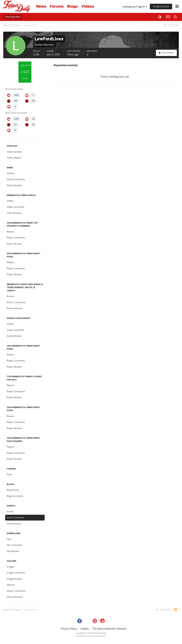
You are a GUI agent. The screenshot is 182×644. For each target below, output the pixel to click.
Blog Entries (13, 490)
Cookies (85, 629)
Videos (88, 6)
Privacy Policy (69, 629)
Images (11, 567)
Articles (11, 173)
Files (9, 539)
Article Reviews (14, 185)
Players (11, 232)
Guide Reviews (14, 336)
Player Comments (16, 238)
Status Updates (14, 152)
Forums (57, 6)
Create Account (161, 7)
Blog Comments (15, 496)
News (41, 6)
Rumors (11, 296)
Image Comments (16, 573)
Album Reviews (15, 597)
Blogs (72, 6)
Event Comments (16, 518)
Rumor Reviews (15, 308)
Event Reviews (14, 524)
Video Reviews (14, 213)
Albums (11, 585)
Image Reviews (14, 579)
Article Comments (16, 179)
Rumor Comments (16, 302)
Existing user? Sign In (135, 7)
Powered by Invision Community (91, 636)
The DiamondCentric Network (109, 629)
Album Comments (16, 591)
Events (10, 512)
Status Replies (14, 158)
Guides (10, 324)
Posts (9, 474)
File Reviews (13, 551)
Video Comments (16, 207)
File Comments (14, 545)
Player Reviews (14, 244)
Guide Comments (16, 330)
